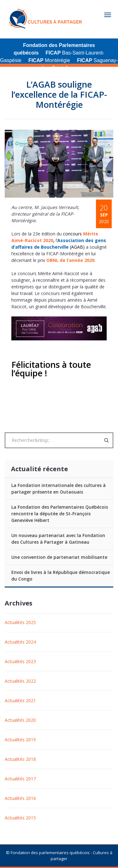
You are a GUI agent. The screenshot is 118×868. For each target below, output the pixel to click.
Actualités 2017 (20, 779)
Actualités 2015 (20, 818)
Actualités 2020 (20, 720)
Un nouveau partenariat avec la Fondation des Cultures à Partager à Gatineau (58, 539)
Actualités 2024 (20, 642)
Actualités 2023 (20, 661)
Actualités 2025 (20, 622)
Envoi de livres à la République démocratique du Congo (61, 576)
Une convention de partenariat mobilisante (59, 557)
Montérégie (49, 60)
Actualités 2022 (20, 681)
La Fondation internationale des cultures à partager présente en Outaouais (59, 489)
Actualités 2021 (20, 700)
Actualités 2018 (20, 759)
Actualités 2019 (20, 740)
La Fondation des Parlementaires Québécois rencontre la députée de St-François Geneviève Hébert (60, 514)
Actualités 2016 (20, 798)
